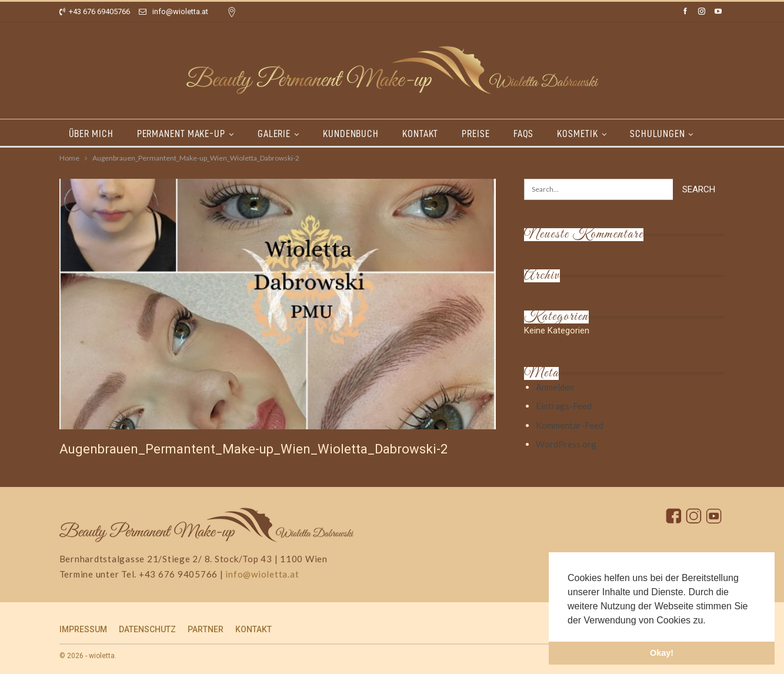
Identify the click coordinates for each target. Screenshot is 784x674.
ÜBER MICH (91, 134)
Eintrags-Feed (564, 406)
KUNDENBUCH (356, 134)
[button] (710, 621)
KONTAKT (427, 134)
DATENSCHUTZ (147, 629)
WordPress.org (566, 444)
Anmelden (555, 387)
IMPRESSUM (83, 629)
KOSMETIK (590, 134)
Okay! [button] (662, 653)
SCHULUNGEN (671, 134)
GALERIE (278, 134)
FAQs (534, 134)
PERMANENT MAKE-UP (183, 134)
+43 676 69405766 (95, 11)
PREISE (484, 134)
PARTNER (206, 629)
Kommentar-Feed (570, 425)
